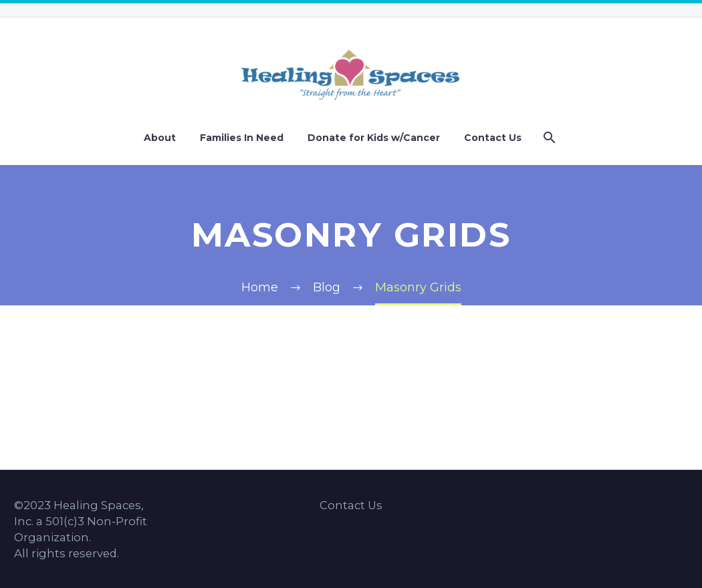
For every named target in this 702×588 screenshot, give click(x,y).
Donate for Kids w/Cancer (374, 138)
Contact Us (493, 138)
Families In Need (242, 138)
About (160, 138)
